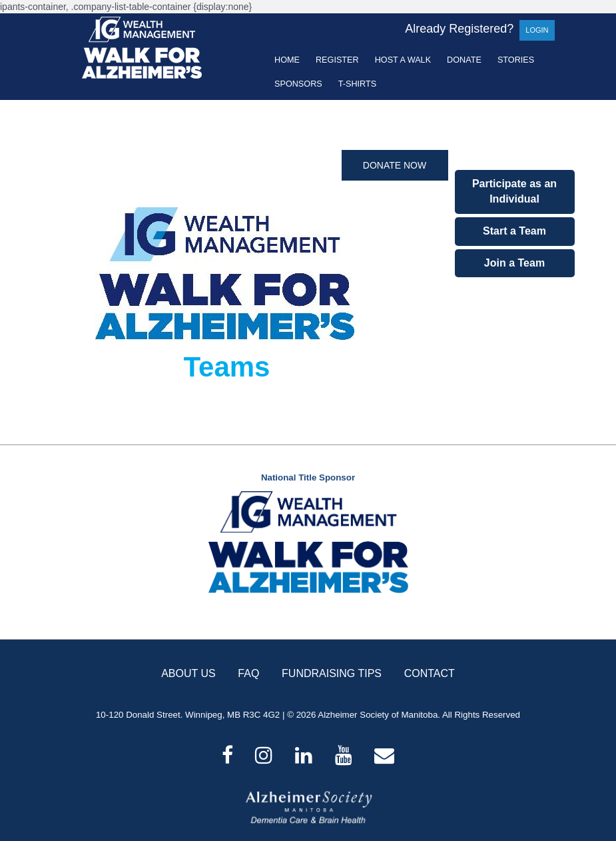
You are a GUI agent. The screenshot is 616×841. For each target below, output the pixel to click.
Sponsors (298, 84)
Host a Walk (403, 60)
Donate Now (395, 165)
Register (337, 60)
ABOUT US (188, 673)
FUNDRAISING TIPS (332, 673)
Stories (516, 60)
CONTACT (430, 673)
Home (287, 60)
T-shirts (357, 84)
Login (537, 30)
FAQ (248, 673)
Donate (464, 60)
